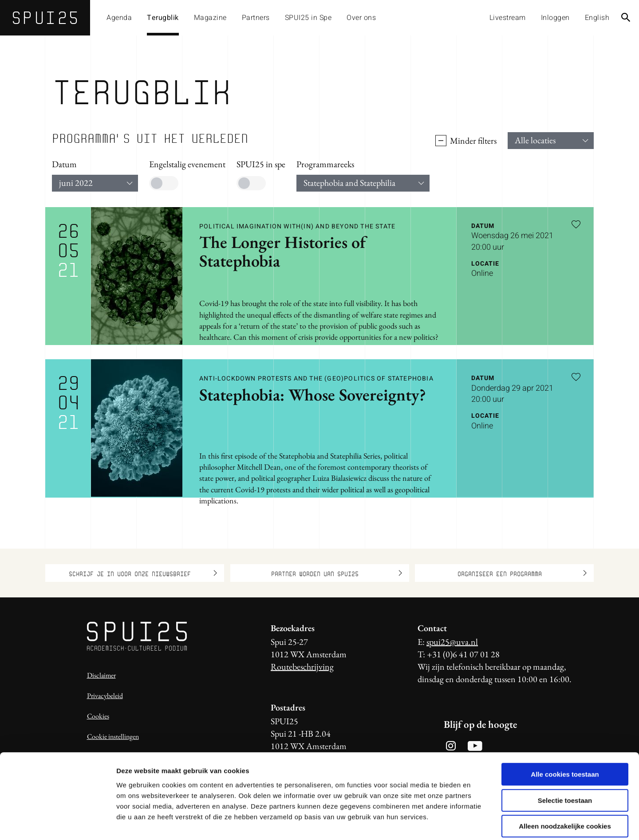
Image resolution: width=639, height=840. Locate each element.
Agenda (119, 18)
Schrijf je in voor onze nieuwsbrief (143, 573)
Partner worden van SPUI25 (337, 573)
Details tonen (479, 822)
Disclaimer (101, 675)
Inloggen (555, 18)
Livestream (508, 18)
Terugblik (163, 18)
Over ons (361, 18)
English (597, 18)
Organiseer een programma (522, 573)
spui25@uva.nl (452, 642)
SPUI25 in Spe (308, 18)
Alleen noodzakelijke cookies (565, 783)
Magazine (210, 18)
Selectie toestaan (565, 758)
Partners (256, 18)
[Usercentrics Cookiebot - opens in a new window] (57, 823)
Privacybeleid (105, 696)
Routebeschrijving (302, 667)
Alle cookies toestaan (565, 732)
